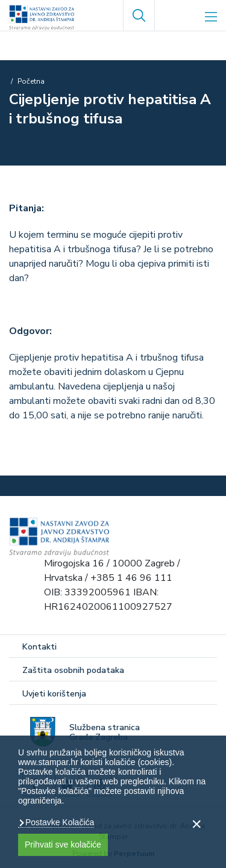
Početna (31, 81)
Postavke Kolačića (58, 822)
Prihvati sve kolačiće (63, 845)
